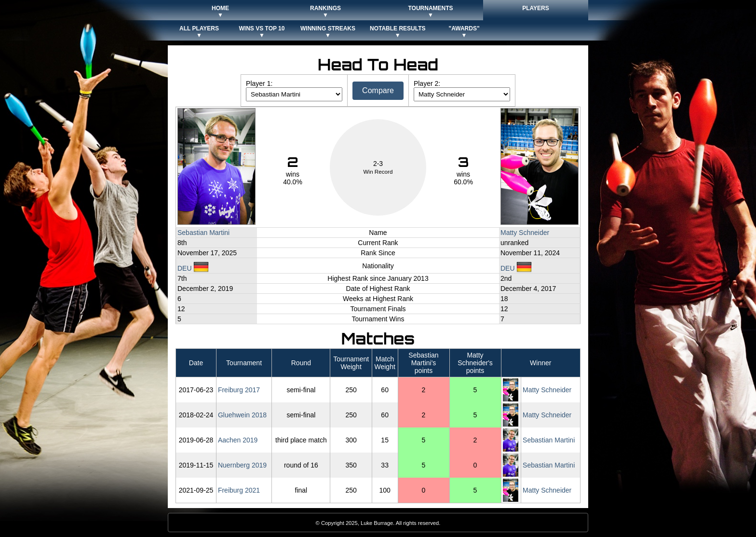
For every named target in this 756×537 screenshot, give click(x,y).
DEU (193, 268)
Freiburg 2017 (239, 390)
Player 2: (427, 83)
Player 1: (259, 83)
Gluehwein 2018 (242, 415)
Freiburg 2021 (239, 490)
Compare (378, 90)
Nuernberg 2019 (242, 465)
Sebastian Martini (203, 233)
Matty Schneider (525, 233)
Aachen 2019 (238, 440)
